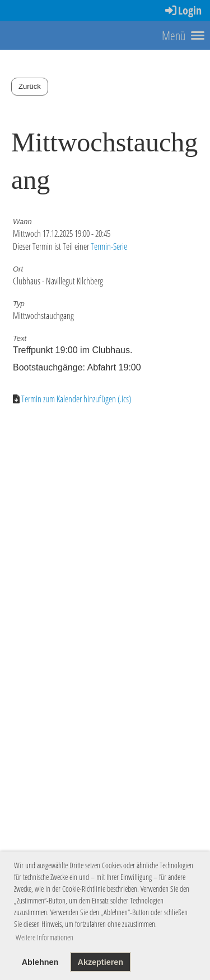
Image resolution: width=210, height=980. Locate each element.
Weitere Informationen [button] (45, 937)
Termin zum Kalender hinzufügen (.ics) (76, 399)
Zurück (30, 86)
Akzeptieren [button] (100, 962)
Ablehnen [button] (40, 962)
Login (183, 10)
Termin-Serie (109, 246)
